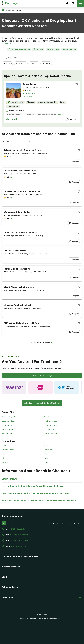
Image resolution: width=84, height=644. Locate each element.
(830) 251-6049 (30, 93)
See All (60, 114)
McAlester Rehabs (50, 421)
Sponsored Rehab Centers (19, 49)
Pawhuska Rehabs (8, 433)
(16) (11, 177)
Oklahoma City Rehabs (10, 417)
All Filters (7, 63)
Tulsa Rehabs (49, 417)
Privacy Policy (42, 614)
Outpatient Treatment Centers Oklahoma (42, 403)
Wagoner (47, 454)
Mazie (4, 445)
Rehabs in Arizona (19, 546)
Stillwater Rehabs (8, 429)
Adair (4, 458)
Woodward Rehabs (51, 433)
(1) (10, 157)
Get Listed (38, 49)
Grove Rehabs (7, 425)
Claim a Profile (69, 49)
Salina (46, 462)
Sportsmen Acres (8, 450)
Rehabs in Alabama (19, 535)
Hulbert (47, 458)
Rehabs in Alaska (18, 529)
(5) (11, 218)
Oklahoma (9, 10)
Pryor (46, 445)
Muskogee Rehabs (8, 421)
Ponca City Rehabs (51, 425)
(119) (30, 91)
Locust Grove (49, 450)
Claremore (6, 462)
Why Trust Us (53, 49)
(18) (11, 198)
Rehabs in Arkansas (20, 541)
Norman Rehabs (50, 429)
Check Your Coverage (42, 375)
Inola (3, 454)
